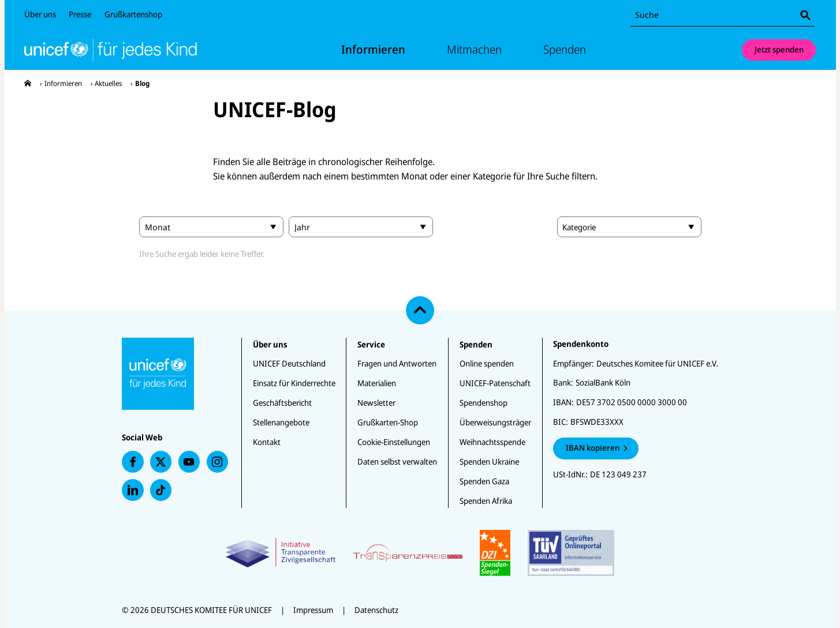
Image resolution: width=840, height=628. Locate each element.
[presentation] (28, 83)
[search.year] (361, 227)
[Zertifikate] (420, 553)
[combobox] (723, 15)
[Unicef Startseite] (120, 50)
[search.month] (211, 227)
